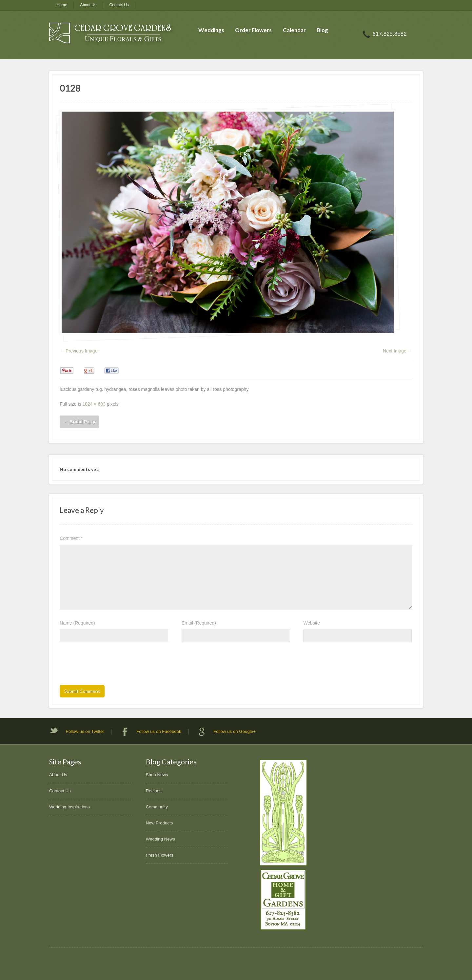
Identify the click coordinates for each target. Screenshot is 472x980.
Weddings (211, 30)
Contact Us (119, 5)
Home (62, 5)
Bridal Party (79, 422)
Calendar (294, 30)
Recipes (154, 791)
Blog (322, 30)
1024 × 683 (94, 404)
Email (199, 623)
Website (311, 623)
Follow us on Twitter (85, 731)
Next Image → (397, 351)
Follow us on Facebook (159, 731)
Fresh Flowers (160, 855)
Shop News (157, 775)
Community (157, 807)
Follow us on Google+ (235, 731)
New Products (159, 823)
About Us (88, 5)
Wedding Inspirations (69, 807)
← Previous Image (79, 351)
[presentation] (109, 666)
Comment (71, 538)
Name (77, 623)
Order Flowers (253, 30)
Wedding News (160, 839)
